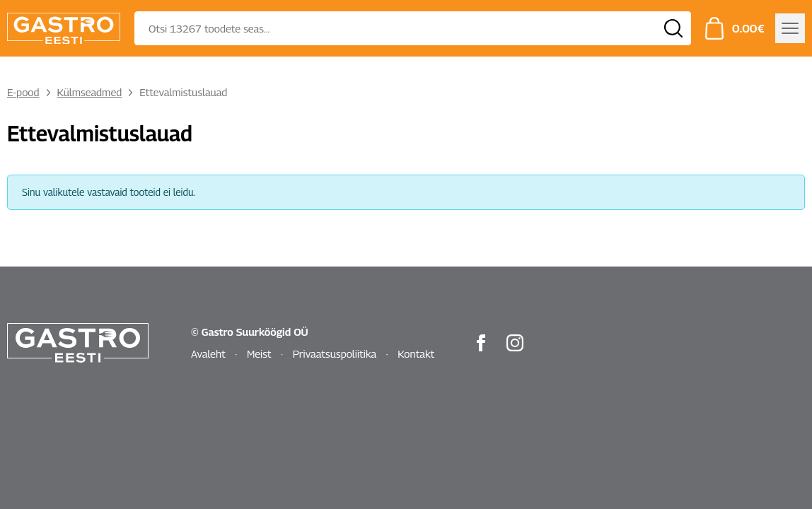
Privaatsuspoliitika (335, 353)
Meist (259, 353)
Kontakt (416, 353)
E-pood (23, 92)
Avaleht (208, 353)
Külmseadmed (90, 92)
